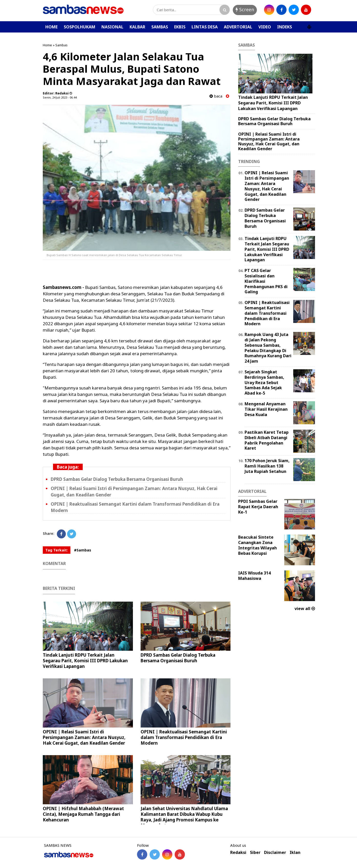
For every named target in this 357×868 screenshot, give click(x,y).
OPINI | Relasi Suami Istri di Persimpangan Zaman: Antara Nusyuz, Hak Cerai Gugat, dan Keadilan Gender (84, 737)
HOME (51, 27)
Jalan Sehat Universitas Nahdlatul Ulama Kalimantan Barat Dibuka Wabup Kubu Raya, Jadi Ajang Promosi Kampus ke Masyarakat (184, 817)
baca (216, 96)
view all (305, 609)
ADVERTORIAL (238, 27)
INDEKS (285, 27)
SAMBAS (160, 27)
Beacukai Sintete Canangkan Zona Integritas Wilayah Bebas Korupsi (258, 545)
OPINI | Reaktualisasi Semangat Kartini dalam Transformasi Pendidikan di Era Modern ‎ (184, 737)
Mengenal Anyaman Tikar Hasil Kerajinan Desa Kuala (266, 409)
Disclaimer (275, 853)
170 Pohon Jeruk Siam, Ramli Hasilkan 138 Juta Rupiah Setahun (267, 466)
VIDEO (265, 27)
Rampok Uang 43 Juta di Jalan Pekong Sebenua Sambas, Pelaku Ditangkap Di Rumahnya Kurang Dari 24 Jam (268, 348)
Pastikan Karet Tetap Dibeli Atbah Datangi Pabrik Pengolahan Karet (267, 440)
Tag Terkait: (57, 550)
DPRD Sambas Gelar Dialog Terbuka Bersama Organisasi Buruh (117, 479)
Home (47, 45)
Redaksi (238, 853)
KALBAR (137, 27)
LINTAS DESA (205, 27)
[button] (309, 25)
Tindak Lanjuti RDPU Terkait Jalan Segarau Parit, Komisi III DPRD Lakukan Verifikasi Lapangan (85, 661)
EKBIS (180, 27)
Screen (245, 9)
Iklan (295, 853)
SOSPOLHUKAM (80, 27)
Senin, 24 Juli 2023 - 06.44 (60, 97)
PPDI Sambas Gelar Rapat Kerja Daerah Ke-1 (258, 507)
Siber (255, 853)
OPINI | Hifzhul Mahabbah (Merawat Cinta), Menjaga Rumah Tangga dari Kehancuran (83, 814)
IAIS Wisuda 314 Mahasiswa (254, 576)
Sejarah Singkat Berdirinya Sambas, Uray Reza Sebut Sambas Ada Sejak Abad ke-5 (264, 382)
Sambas (61, 45)
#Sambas (83, 550)
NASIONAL (112, 27)
